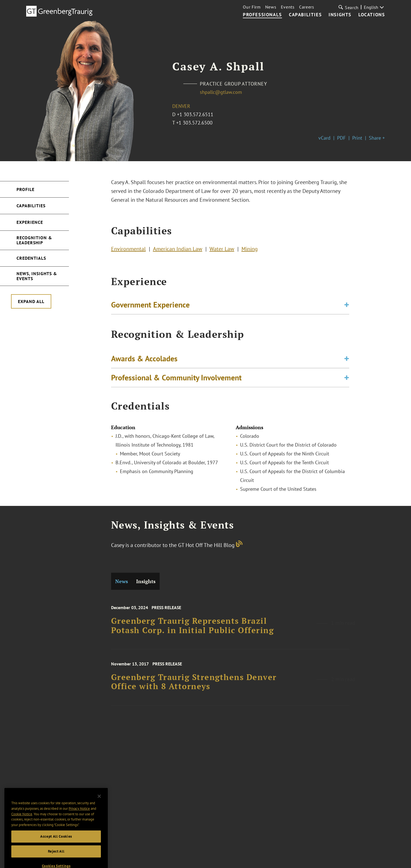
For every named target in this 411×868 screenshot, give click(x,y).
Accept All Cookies (56, 844)
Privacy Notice (79, 816)
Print (357, 138)
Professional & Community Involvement (176, 380)
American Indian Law (178, 250)
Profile (25, 189)
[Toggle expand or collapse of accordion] (347, 306)
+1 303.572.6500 (194, 123)
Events (288, 7)
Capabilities (305, 15)
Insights (340, 15)
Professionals (262, 15)
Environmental (128, 250)
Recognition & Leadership (34, 240)
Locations (372, 15)
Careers (307, 7)
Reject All (56, 859)
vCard (324, 138)
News (271, 7)
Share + (377, 138)
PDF (341, 138)
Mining (250, 250)
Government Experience (150, 306)
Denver (181, 106)
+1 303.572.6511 (195, 114)
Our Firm (252, 7)
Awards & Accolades (144, 361)
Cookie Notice (22, 821)
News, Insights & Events (37, 276)
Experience (30, 222)
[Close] (99, 804)
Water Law (222, 250)
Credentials (31, 258)
